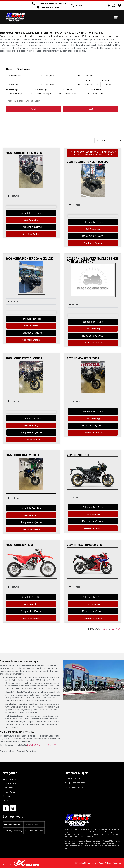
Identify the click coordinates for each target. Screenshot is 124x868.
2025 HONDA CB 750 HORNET (24, 358)
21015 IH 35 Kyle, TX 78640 (38, 745)
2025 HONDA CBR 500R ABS (84, 545)
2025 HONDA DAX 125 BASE (23, 455)
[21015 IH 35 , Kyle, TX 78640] (38, 7)
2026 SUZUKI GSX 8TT (81, 455)
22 (113, 628)
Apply (34, 109)
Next (119, 628)
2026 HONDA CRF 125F (20, 545)
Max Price (96, 90)
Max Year (105, 81)
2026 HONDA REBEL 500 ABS (24, 153)
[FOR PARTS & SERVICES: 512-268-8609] (33, 3)
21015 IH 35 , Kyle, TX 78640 (51, 7)
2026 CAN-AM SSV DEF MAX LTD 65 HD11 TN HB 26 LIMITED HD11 (92, 260)
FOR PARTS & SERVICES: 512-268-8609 (51, 3)
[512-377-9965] (73, 5)
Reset (90, 109)
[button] (116, 17)
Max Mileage (41, 90)
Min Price (67, 90)
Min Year (86, 81)
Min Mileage (12, 90)
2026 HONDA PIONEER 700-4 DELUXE (29, 258)
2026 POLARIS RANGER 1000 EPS (88, 162)
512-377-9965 (81, 5)
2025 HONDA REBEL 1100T (83, 358)
